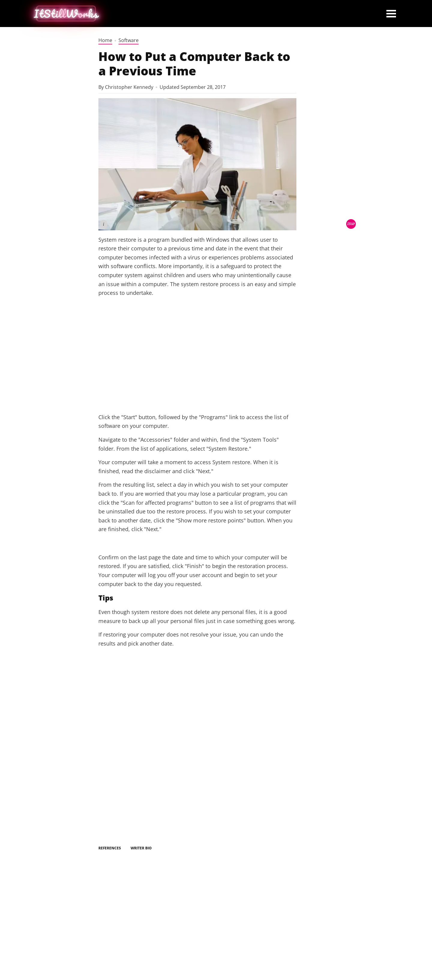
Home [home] (105, 40)
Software (129, 40)
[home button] (66, 14)
